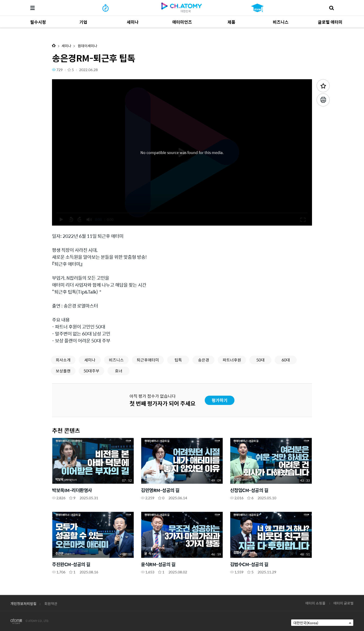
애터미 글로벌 (343, 603)
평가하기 (220, 400)
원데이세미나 (87, 46)
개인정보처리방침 (23, 603)
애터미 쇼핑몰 (315, 603)
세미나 (66, 46)
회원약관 (51, 603)
